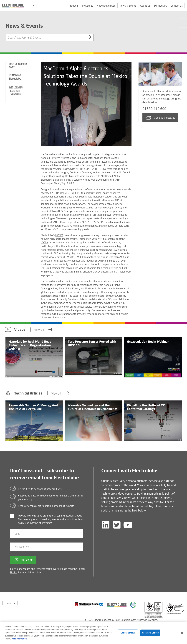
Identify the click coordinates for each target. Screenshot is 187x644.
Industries (88, 6)
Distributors (160, 6)
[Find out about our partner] (89, 604)
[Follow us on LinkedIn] (106, 525)
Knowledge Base (106, 6)
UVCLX (59, 235)
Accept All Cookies (150, 634)
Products (74, 6)
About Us (145, 6)
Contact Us (177, 6)
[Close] (182, 634)
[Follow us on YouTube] (128, 525)
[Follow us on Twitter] (117, 525)
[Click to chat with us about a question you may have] (183, 23)
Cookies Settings (128, 634)
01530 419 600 (154, 109)
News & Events (128, 6)
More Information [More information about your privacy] (19, 640)
